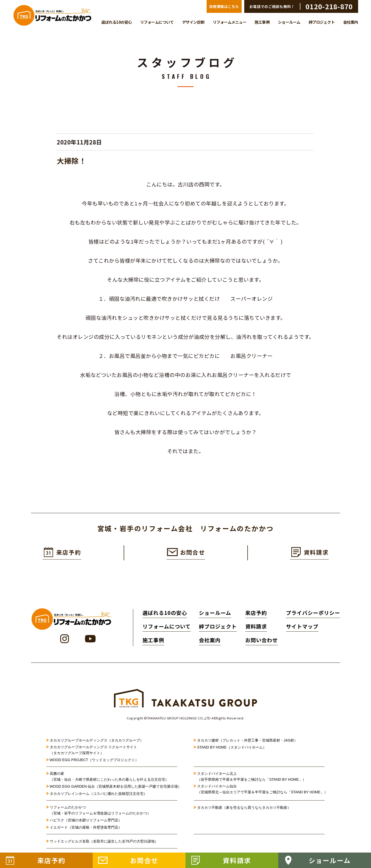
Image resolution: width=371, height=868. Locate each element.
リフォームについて (157, 22)
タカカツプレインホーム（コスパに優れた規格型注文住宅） (98, 795)
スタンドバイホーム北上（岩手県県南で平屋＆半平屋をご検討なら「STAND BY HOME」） (252, 778)
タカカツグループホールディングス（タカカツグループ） (97, 742)
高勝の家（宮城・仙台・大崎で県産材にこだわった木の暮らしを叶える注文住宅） (109, 778)
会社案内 (351, 22)
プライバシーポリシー (313, 614)
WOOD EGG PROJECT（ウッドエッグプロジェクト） (94, 762)
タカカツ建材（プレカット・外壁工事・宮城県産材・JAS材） (247, 742)
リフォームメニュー (230, 22)
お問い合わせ (258, 642)
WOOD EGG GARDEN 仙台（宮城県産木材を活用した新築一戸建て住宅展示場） (113, 788)
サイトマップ (302, 628)
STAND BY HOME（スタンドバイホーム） (232, 749)
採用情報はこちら (224, 6)
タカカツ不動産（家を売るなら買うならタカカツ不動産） (244, 809)
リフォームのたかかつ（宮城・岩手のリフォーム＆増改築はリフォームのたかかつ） (100, 812)
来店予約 (252, 614)
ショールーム (289, 22)
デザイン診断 (193, 22)
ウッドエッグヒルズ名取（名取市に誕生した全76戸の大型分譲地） (106, 843)
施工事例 (262, 22)
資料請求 (252, 628)
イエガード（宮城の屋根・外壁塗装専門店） (86, 829)
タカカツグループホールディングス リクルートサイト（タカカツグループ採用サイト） (94, 752)
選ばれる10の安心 (117, 22)
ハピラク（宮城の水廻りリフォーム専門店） (86, 822)
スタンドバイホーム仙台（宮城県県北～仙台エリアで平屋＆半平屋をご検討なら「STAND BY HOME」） (261, 791)
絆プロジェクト (322, 22)
